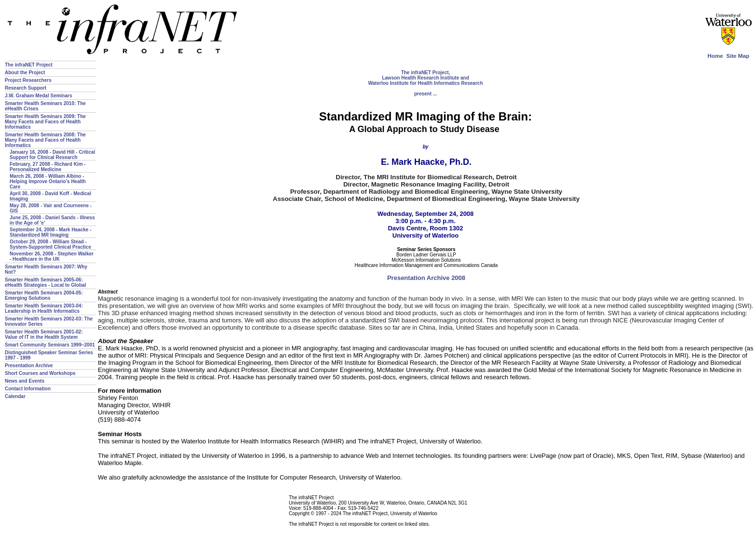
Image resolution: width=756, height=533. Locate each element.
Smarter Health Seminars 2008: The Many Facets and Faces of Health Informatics (45, 140)
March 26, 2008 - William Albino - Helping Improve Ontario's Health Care (48, 181)
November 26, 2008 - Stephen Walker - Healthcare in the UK (52, 256)
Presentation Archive (29, 366)
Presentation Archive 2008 (426, 278)
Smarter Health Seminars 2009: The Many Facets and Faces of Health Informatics (45, 122)
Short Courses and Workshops (40, 373)
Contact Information (28, 389)
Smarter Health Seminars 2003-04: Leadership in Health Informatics (44, 308)
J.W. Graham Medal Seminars (39, 96)
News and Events (25, 381)
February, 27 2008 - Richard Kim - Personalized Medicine (48, 167)
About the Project (25, 73)
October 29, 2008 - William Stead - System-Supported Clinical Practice (50, 244)
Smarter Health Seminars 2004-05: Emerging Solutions (44, 295)
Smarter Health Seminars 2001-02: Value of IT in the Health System (44, 334)
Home (715, 56)
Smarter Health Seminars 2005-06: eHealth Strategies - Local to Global (45, 282)
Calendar (15, 396)
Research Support (26, 88)
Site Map (738, 56)
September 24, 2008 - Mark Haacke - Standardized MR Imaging (51, 232)
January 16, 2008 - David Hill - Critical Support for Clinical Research (52, 155)
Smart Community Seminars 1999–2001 (50, 345)
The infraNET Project (29, 65)
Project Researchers (28, 80)
